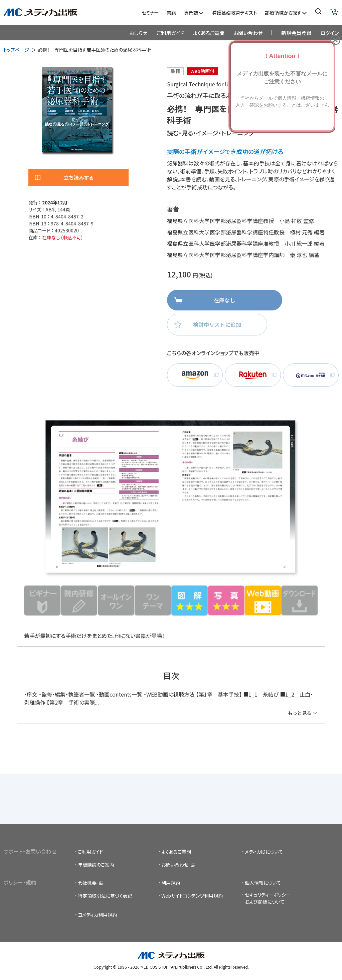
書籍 (171, 13)
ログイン (329, 33)
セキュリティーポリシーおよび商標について (268, 898)
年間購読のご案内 (96, 865)
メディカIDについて (264, 852)
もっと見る (300, 713)
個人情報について (263, 883)
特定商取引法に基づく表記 (105, 896)
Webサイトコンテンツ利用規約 (192, 896)
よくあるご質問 (209, 33)
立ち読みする (78, 177)
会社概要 (87, 883)
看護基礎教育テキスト (234, 13)
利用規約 (171, 883)
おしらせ (138, 33)
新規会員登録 (296, 33)
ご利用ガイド (170, 33)
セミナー (150, 13)
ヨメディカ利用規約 (97, 915)
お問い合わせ (248, 33)
